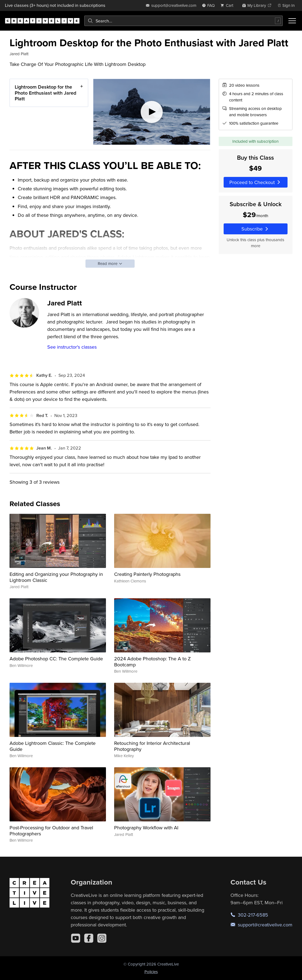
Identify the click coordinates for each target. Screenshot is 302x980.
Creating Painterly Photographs (147, 574)
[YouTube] (76, 938)
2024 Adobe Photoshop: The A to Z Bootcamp (153, 662)
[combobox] (183, 21)
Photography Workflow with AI (146, 828)
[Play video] (152, 112)
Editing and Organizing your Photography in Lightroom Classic (56, 577)
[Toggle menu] (292, 21)
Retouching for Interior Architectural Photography (152, 746)
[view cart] (228, 5)
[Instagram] (102, 938)
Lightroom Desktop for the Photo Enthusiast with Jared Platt (45, 93)
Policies (151, 972)
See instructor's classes (72, 347)
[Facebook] (89, 938)
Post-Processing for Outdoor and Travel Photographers (51, 831)
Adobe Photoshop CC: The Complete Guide (56, 659)
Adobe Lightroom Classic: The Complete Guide (53, 746)
